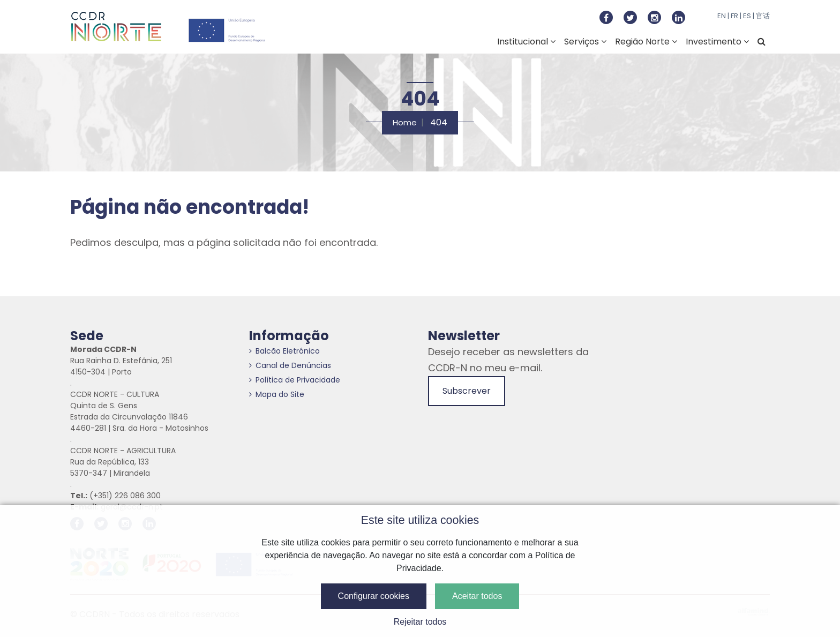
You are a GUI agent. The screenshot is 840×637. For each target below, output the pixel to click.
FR (734, 16)
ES (747, 16)
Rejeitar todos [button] (420, 622)
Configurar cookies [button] (374, 596)
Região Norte (646, 42)
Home (405, 122)
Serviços (585, 42)
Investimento (717, 42)
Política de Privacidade (295, 380)
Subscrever (467, 391)
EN (722, 16)
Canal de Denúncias (290, 365)
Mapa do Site (277, 394)
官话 (763, 16)
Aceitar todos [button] (477, 596)
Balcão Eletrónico (284, 351)
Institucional (526, 42)
